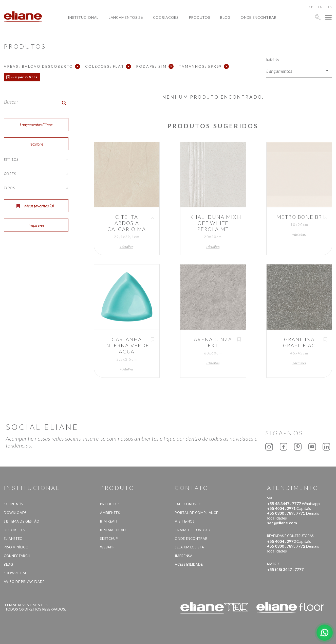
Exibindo (273, 59)
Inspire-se (36, 225)
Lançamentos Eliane (36, 125)
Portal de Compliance (196, 513)
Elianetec (13, 539)
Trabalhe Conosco (193, 530)
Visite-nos (185, 521)
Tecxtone (36, 144)
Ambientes (110, 513)
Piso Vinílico (16, 547)
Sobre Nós (14, 504)
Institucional (83, 17)
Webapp (107, 547)
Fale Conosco (188, 504)
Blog (225, 17)
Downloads (15, 513)
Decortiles (15, 530)
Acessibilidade (189, 564)
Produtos (200, 17)
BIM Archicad (113, 530)
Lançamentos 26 (126, 17)
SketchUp (109, 539)
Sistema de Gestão (22, 521)
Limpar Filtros (25, 77)
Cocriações (166, 17)
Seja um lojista (190, 547)
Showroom (15, 573)
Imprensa (184, 556)
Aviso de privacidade (24, 582)
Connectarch (17, 556)
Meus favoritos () (35, 206)
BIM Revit (109, 521)
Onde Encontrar (259, 17)
